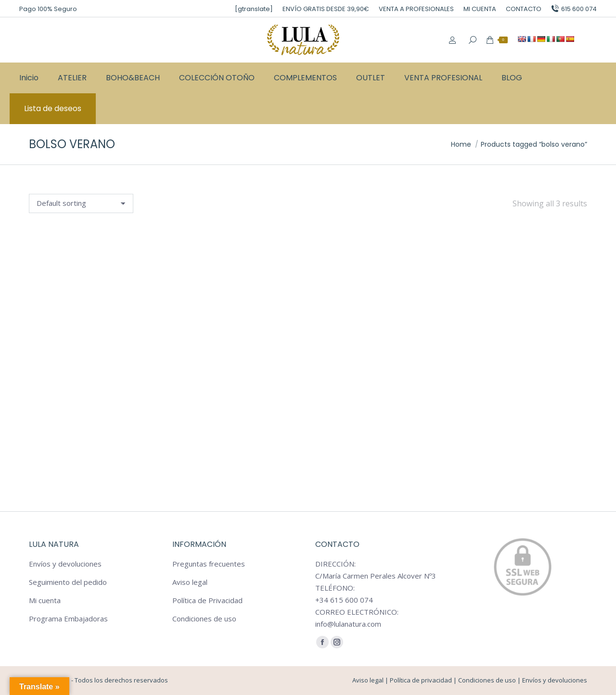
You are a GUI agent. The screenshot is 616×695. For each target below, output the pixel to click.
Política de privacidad (421, 680)
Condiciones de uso (204, 619)
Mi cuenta (45, 600)
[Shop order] (81, 203)
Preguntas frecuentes (209, 564)
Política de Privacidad (207, 600)
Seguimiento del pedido (68, 582)
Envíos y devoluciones (65, 564)
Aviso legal (190, 582)
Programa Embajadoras (68, 619)
